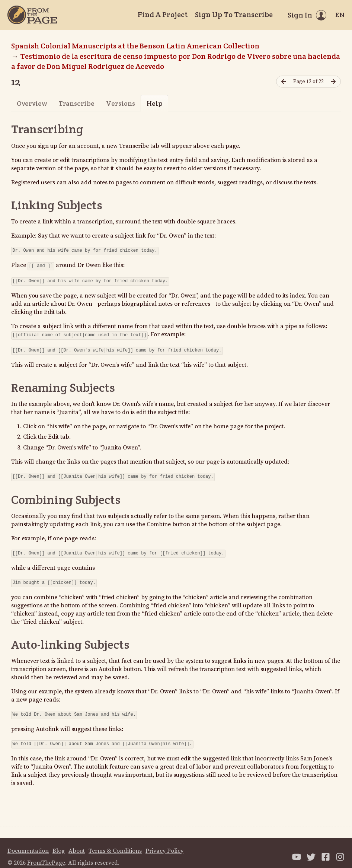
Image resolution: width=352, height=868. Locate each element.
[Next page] (334, 82)
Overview (32, 103)
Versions (121, 103)
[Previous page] (283, 82)
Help (155, 103)
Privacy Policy (164, 843)
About (77, 843)
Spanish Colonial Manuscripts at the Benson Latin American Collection (135, 46)
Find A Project (163, 15)
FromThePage (46, 855)
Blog (59, 843)
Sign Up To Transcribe (234, 15)
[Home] (32, 15)
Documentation (28, 843)
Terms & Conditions (115, 843)
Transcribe (76, 103)
